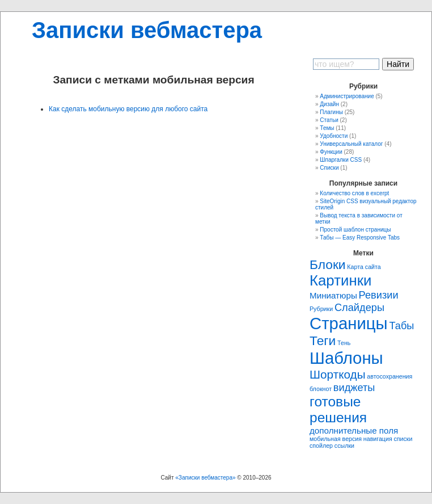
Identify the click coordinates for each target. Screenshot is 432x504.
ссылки (344, 446)
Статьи (329, 120)
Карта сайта (364, 267)
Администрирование (347, 96)
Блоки (328, 264)
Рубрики (321, 309)
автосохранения (389, 376)
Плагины (331, 112)
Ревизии (379, 295)
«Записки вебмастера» (205, 478)
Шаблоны (346, 358)
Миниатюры (333, 295)
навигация (378, 439)
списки (403, 439)
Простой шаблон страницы (355, 230)
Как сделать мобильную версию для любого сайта (128, 109)
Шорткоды (338, 374)
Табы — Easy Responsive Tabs (360, 238)
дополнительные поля (354, 430)
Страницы (349, 323)
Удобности (334, 136)
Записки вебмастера (147, 30)
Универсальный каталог (351, 144)
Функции (331, 152)
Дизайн (329, 104)
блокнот (321, 389)
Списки (329, 168)
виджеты (354, 387)
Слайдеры (359, 307)
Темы (327, 128)
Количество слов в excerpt (354, 193)
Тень (344, 343)
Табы (401, 325)
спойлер (321, 446)
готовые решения (338, 409)
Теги (323, 341)
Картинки (340, 280)
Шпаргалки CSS (341, 160)
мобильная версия (336, 439)
